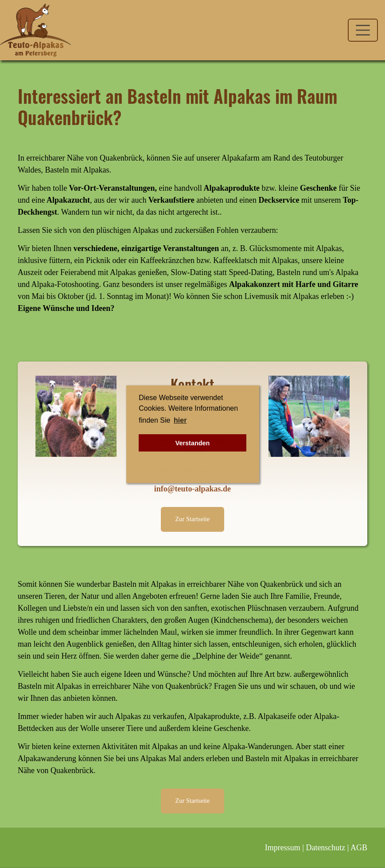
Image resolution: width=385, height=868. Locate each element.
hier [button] (180, 420)
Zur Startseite (193, 519)
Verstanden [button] (193, 443)
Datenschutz (325, 848)
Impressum (283, 848)
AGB (359, 848)
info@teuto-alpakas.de (192, 489)
